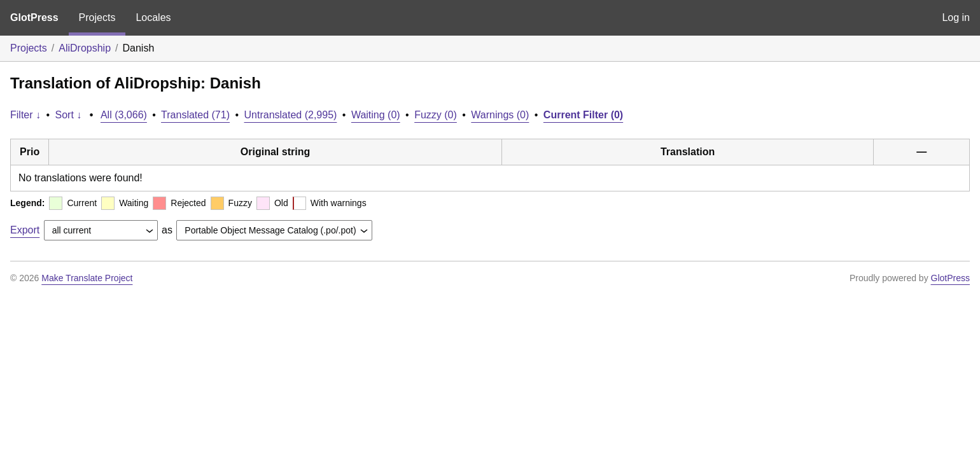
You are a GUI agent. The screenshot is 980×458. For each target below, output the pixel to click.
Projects (97, 17)
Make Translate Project (87, 278)
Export (25, 230)
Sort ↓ (69, 115)
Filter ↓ (25, 115)
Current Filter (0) (583, 115)
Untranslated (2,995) (291, 115)
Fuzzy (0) (436, 115)
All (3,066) (124, 115)
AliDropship (85, 48)
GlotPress (34, 17)
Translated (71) (195, 115)
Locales (153, 17)
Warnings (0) (500, 115)
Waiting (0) (376, 115)
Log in (956, 17)
